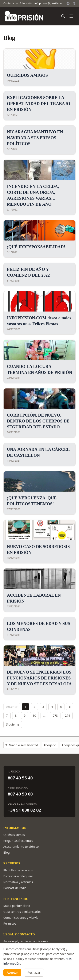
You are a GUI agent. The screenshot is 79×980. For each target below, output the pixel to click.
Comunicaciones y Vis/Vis (21, 918)
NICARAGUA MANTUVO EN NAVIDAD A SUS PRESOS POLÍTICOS (35, 138)
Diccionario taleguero (18, 876)
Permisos (10, 923)
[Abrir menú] (71, 16)
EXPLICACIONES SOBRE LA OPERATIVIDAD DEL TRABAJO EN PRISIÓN (39, 104)
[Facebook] (68, 3)
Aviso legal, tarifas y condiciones (26, 941)
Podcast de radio (15, 888)
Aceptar (12, 972)
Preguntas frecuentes (18, 841)
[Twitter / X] (74, 3)
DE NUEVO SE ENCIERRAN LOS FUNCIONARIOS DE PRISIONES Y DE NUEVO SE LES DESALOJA (39, 678)
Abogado (50, 745)
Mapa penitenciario (17, 906)
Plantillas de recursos (18, 870)
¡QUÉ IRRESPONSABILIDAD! (36, 247)
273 (55, 716)
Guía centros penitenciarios (22, 912)
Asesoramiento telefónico (21, 847)
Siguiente (13, 724)
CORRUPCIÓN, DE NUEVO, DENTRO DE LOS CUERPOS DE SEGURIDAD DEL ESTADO (38, 421)
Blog (7, 852)
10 (34, 716)
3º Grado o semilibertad (22, 745)
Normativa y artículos (18, 882)
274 (67, 716)
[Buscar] (63, 16)
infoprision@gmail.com (49, 3)
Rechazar (34, 972)
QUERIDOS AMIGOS (27, 75)
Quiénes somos (14, 835)
